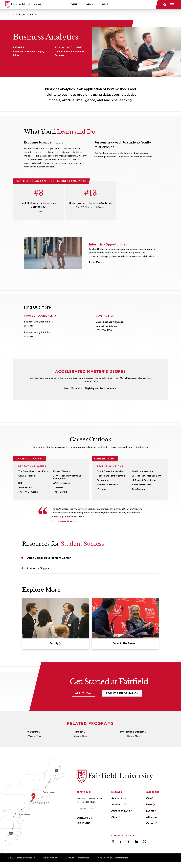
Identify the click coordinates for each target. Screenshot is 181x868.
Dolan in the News (124, 643)
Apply (90, 4)
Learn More (96, 262)
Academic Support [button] (39, 568)
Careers (151, 823)
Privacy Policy (50, 858)
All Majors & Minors (26, 14)
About (115, 817)
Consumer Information (78, 858)
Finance (79, 732)
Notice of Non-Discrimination (113, 858)
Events (150, 811)
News (150, 804)
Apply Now (83, 693)
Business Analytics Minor (38, 332)
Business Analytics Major (38, 322)
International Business (132, 732)
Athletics (152, 817)
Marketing (33, 732)
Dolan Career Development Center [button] (49, 558)
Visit (74, 4)
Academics (118, 798)
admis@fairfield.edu (107, 326)
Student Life (119, 804)
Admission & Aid (121, 811)
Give (105, 4)
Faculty (54, 643)
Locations (83, 823)
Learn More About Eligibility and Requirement (89, 388)
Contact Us (84, 818)
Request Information (122, 693)
